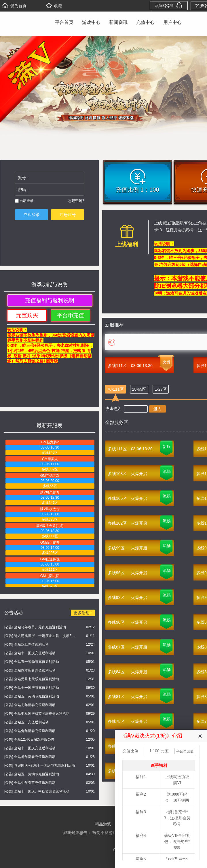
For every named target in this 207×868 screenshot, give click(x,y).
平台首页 (64, 22)
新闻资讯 (118, 22)
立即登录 (32, 215)
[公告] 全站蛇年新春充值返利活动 (30, 670)
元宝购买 (27, 315)
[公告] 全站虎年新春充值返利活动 (30, 757)
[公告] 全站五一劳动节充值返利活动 (32, 662)
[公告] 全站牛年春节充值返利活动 (30, 783)
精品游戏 (103, 824)
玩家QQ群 (169, 5)
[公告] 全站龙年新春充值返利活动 (30, 705)
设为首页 (14, 6)
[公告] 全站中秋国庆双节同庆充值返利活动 (37, 714)
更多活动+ (83, 613)
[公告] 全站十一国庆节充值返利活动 (32, 688)
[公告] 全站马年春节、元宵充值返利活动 (35, 627)
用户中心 (172, 22)
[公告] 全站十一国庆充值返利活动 (30, 653)
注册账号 (68, 215)
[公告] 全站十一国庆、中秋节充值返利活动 (37, 791)
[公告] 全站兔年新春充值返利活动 (30, 731)
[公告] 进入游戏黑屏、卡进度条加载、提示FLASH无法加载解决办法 (40, 636)
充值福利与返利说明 (50, 300)
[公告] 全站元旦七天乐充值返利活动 (32, 679)
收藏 (54, 6)
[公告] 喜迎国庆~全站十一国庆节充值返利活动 (40, 765)
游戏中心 (91, 22)
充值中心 (145, 22)
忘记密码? (76, 201)
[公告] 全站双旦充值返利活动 (26, 644)
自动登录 (24, 201)
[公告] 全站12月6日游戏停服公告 (29, 740)
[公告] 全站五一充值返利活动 (26, 722)
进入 (157, 409)
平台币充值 (70, 315)
